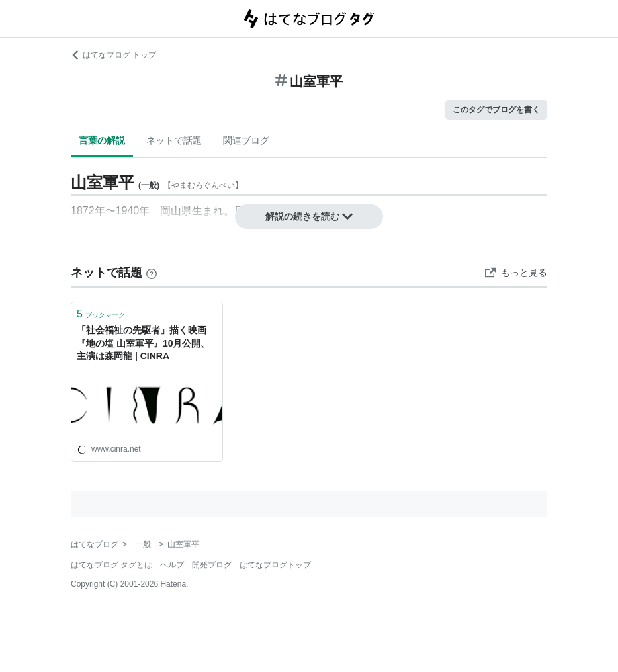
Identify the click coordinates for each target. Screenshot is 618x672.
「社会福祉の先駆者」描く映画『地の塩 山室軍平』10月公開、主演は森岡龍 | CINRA (143, 343)
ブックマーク (101, 314)
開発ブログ (212, 565)
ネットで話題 (174, 140)
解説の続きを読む (309, 216)
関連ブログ (246, 140)
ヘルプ (172, 565)
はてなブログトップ (275, 565)
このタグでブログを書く (496, 110)
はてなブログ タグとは (111, 565)
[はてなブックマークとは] (152, 273)
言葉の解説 (102, 140)
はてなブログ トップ (113, 55)
